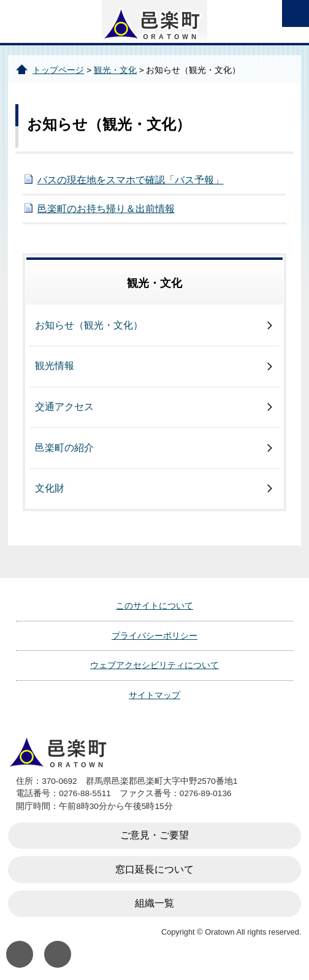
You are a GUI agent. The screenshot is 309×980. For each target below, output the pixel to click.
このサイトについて (154, 606)
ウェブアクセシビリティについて (154, 665)
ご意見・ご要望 (154, 835)
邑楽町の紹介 (64, 448)
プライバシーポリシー (154, 636)
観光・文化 (115, 70)
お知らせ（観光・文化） (89, 325)
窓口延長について (154, 869)
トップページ (58, 70)
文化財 (50, 488)
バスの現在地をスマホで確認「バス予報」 (131, 180)
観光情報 (55, 366)
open (296, 13)
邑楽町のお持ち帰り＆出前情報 (106, 209)
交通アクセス (64, 407)
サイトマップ (154, 695)
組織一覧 (154, 903)
